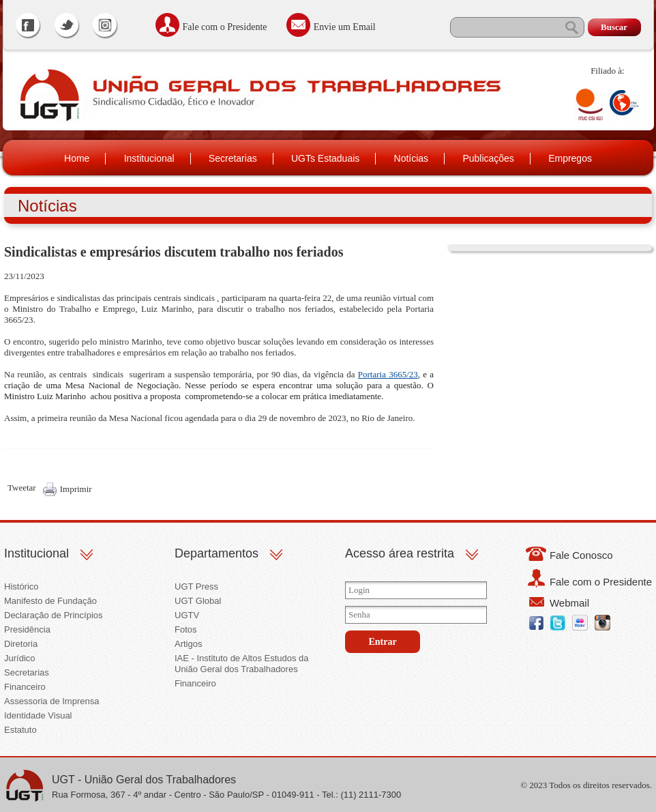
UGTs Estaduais (325, 158)
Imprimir (76, 489)
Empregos (570, 158)
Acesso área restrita (400, 553)
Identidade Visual (38, 715)
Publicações (488, 158)
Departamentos (217, 553)
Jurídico (20, 658)
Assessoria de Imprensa (51, 701)
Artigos (188, 644)
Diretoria (21, 644)
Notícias (412, 158)
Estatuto (20, 730)
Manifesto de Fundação (50, 601)
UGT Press (196, 586)
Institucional (149, 158)
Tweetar (22, 488)
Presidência (27, 629)
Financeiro (25, 687)
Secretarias (233, 158)
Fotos (186, 629)
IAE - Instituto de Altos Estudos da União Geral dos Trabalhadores (242, 664)
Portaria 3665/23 (388, 374)
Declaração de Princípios (54, 615)
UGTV (187, 615)
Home (77, 158)
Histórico (21, 586)
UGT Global (198, 601)
